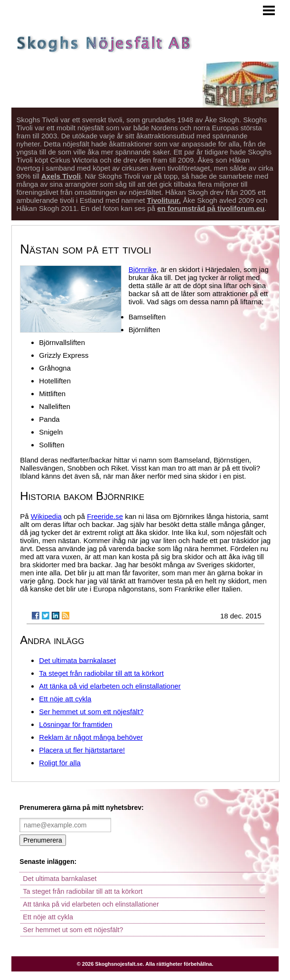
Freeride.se (105, 516)
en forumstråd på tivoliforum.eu (211, 208)
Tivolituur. (164, 200)
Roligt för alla (60, 763)
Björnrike (143, 269)
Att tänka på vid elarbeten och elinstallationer (110, 686)
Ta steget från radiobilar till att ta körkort (101, 673)
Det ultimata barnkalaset (77, 660)
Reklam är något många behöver (91, 737)
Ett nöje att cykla (65, 699)
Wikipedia (46, 516)
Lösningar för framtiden (75, 724)
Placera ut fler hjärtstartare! (82, 750)
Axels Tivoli (61, 176)
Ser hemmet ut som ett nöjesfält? (91, 712)
